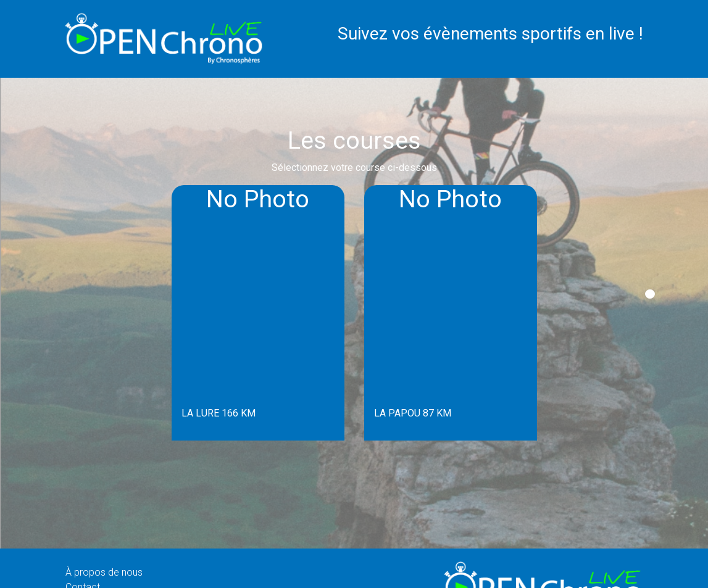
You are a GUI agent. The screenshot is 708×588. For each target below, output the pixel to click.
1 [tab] (650, 294)
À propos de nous (104, 572)
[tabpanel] (258, 313)
